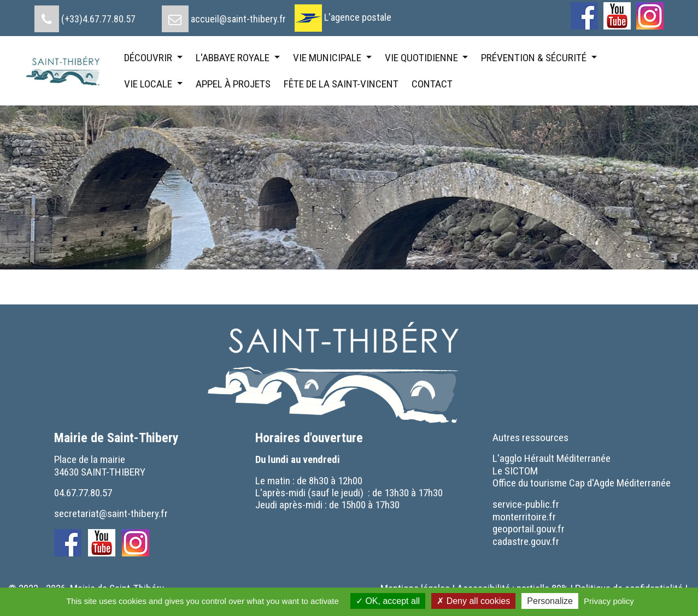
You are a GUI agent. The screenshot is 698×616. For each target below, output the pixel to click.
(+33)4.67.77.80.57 (98, 19)
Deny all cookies (473, 601)
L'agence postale (358, 17)
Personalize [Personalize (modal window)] (550, 601)
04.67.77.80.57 (83, 493)
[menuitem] (85, 15)
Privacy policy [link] (609, 601)
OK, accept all (388, 601)
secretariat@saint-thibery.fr (111, 514)
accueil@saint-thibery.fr (238, 19)
